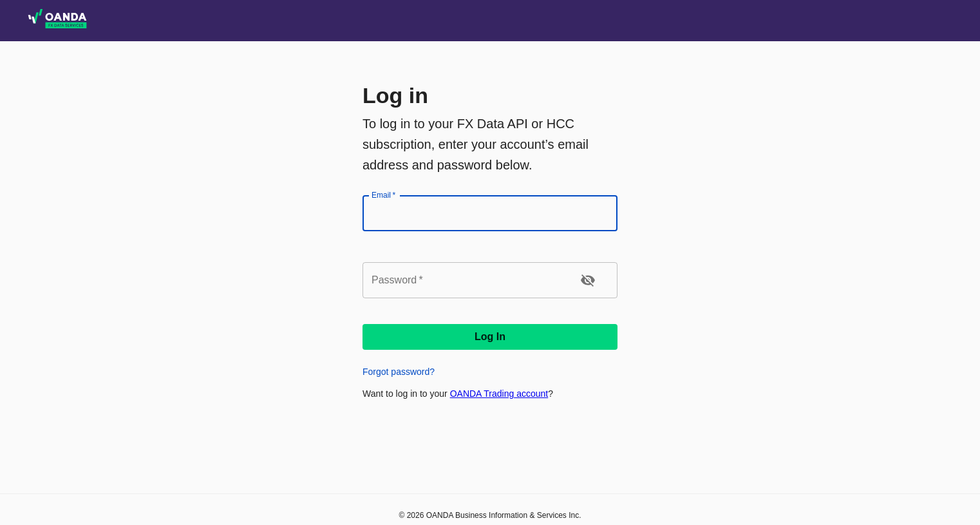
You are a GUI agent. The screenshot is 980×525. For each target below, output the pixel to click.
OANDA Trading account (499, 394)
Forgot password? (399, 372)
